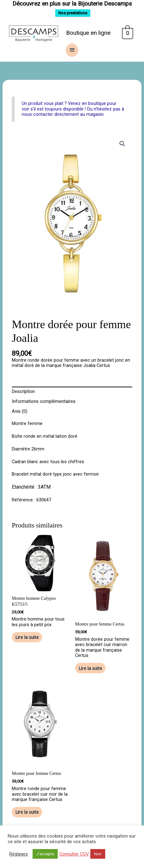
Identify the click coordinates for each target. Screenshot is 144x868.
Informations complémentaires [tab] (44, 401)
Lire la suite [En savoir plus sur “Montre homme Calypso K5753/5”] (27, 637)
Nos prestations (73, 13)
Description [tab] (23, 391)
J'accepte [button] (45, 854)
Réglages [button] (19, 854)
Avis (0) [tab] (20, 411)
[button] (122, 143)
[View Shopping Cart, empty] (127, 33)
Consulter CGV (74, 854)
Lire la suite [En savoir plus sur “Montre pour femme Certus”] (90, 668)
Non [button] (98, 854)
